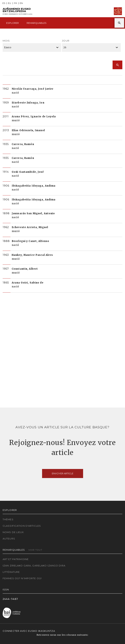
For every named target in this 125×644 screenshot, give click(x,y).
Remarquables (37, 23)
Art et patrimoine (16, 559)
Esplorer (13, 23)
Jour (66, 41)
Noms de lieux (13, 532)
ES (4, 3)
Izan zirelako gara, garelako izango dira (34, 566)
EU (10, 3)
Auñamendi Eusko (17, 11)
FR (16, 3)
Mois (6, 41)
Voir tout (35, 550)
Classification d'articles (22, 526)
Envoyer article (63, 473)
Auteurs (9, 539)
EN (21, 3)
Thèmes (8, 519)
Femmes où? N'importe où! (22, 578)
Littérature (11, 572)
